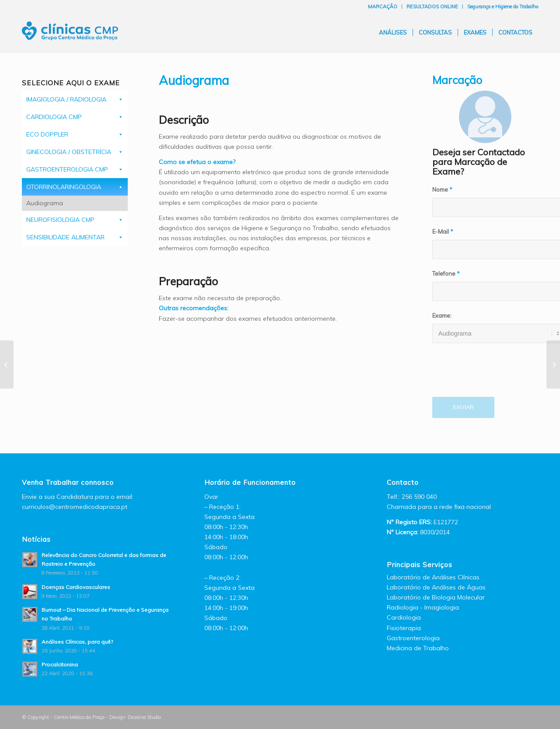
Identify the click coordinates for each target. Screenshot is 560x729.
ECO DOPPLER (47, 134)
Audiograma (45, 203)
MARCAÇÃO (383, 7)
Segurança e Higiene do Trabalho (503, 7)
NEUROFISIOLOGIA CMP (60, 220)
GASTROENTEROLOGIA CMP (67, 169)
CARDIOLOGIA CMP (54, 117)
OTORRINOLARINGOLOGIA (64, 187)
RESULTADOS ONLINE (432, 7)
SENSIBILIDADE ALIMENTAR (65, 237)
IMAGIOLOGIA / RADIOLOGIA (66, 99)
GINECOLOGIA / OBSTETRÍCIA (69, 152)
